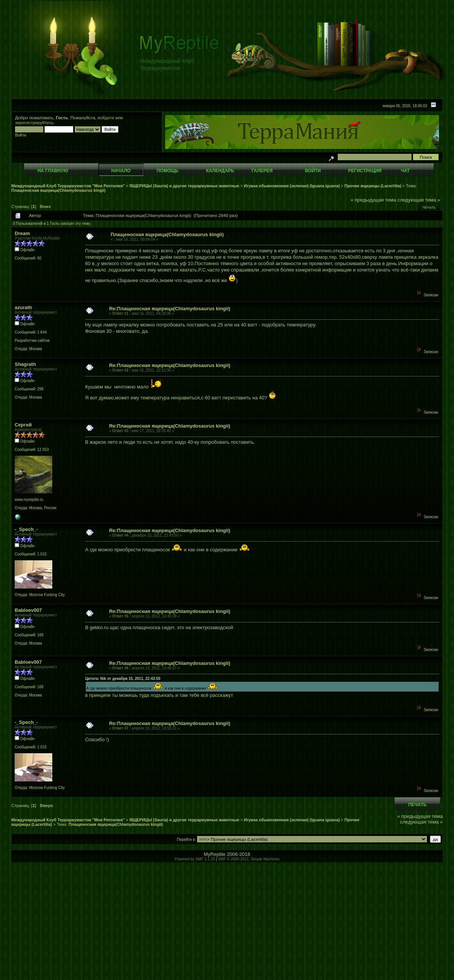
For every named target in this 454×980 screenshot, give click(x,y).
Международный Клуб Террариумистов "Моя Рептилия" (68, 186)
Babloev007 (28, 610)
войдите (106, 118)
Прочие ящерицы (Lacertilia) (373, 186)
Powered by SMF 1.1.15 (195, 859)
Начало (121, 171)
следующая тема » (419, 200)
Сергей (23, 425)
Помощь (167, 171)
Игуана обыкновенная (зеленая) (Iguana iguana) (292, 186)
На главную (53, 171)
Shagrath (25, 364)
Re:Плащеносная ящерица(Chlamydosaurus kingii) (170, 309)
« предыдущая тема (373, 200)
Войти (313, 171)
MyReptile (215, 854)
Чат (405, 171)
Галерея (262, 171)
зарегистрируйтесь (34, 122)
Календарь (220, 171)
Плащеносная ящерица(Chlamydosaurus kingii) (58, 190)
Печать (429, 208)
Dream (22, 233)
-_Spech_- (26, 529)
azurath (23, 307)
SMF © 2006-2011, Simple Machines (249, 859)
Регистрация (365, 171)
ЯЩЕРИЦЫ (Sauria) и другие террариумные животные (184, 186)
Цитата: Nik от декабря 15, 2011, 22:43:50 (123, 679)
